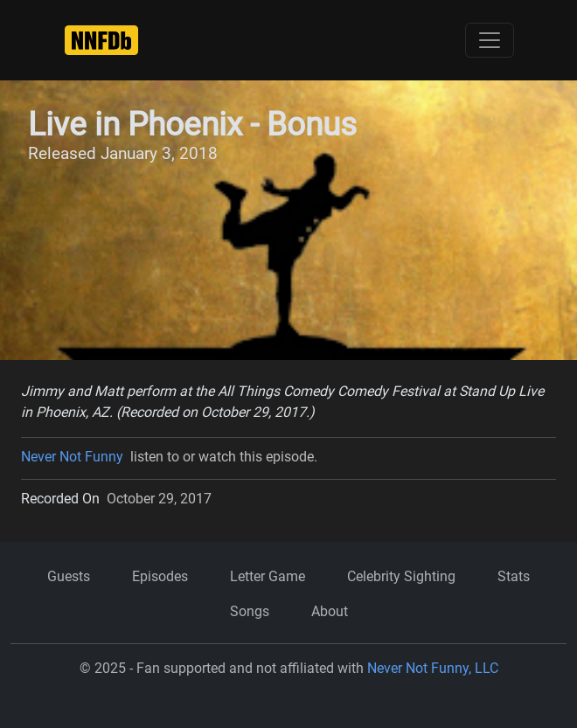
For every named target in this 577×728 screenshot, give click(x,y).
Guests (69, 576)
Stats (514, 576)
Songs (250, 611)
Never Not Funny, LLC (433, 668)
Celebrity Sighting (401, 576)
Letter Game (268, 576)
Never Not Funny (72, 457)
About (330, 611)
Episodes (160, 576)
